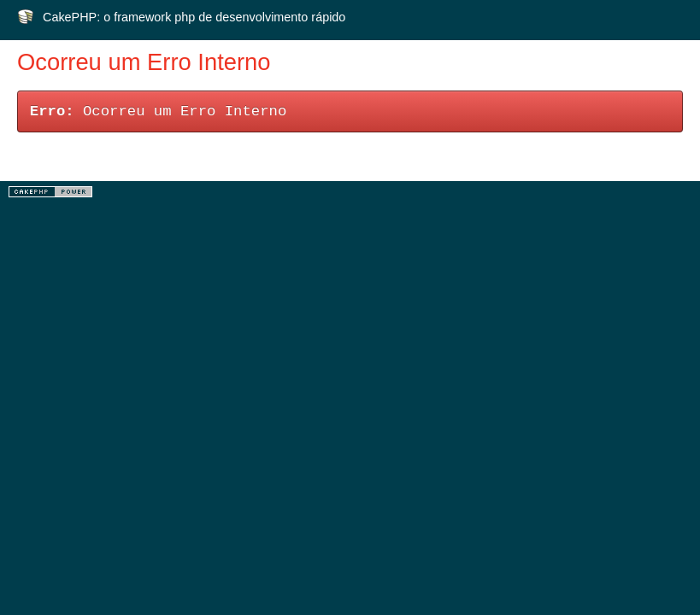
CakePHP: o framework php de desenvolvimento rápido (194, 17)
